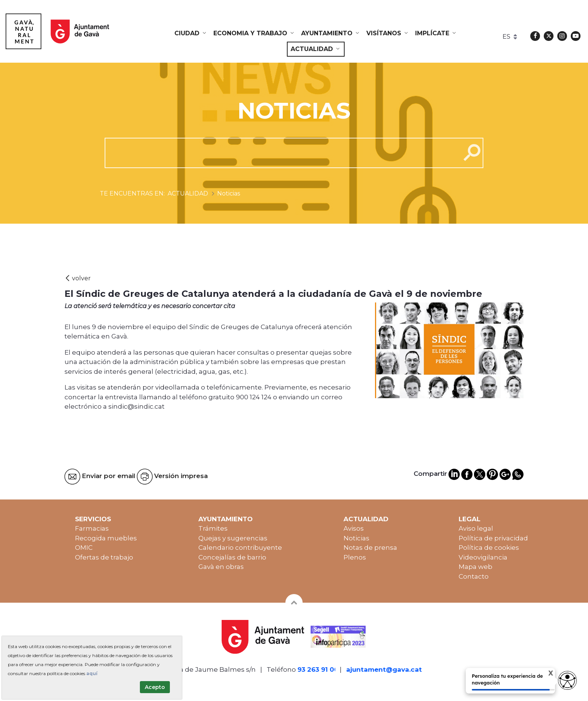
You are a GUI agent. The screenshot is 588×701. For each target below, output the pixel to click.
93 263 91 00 (318, 669)
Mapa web (475, 567)
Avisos (354, 528)
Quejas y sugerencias (233, 538)
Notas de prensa (370, 548)
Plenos (355, 557)
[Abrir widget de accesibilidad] (567, 680)
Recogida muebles (106, 538)
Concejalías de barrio (232, 557)
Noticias (356, 538)
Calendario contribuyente (240, 548)
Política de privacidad (493, 538)
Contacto (474, 576)
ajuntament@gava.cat (384, 669)
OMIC (84, 548)
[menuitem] (191, 33)
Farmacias (92, 528)
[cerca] (280, 153)
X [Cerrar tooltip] (545, 674)
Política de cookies (489, 548)
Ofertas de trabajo (104, 557)
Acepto (155, 687)
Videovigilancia (483, 557)
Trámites (213, 528)
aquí (92, 673)
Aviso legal (476, 528)
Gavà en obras (221, 567)
